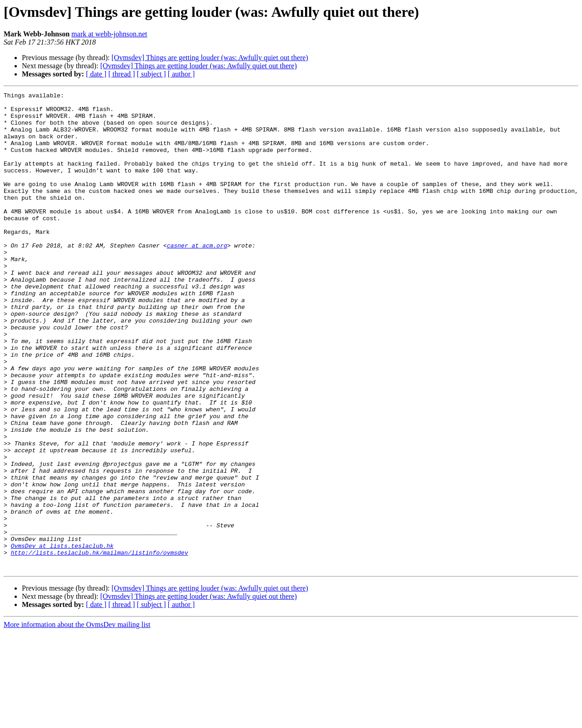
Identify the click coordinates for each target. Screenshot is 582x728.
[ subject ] (151, 74)
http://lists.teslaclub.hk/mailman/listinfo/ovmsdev (100, 645)
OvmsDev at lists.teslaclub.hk (62, 637)
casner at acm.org (197, 277)
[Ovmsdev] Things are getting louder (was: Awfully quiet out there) (210, 58)
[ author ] (181, 74)
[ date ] (96, 74)
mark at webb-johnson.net (109, 34)
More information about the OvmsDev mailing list (77, 720)
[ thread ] (122, 74)
